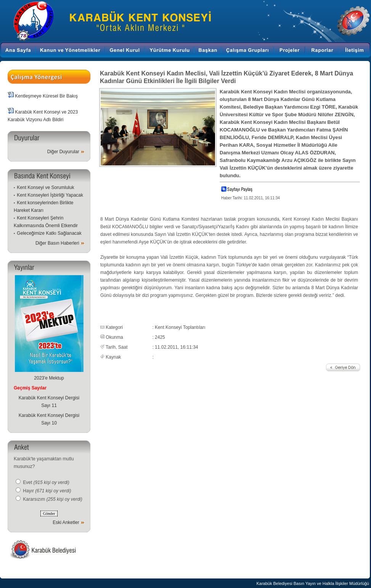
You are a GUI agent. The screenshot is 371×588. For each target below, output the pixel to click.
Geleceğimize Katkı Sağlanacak (49, 233)
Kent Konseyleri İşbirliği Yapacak (50, 195)
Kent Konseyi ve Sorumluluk (45, 187)
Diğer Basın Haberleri (57, 243)
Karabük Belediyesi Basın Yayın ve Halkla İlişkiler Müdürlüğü (313, 583)
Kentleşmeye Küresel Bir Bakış (46, 96)
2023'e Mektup (49, 378)
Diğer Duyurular (63, 152)
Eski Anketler (66, 522)
